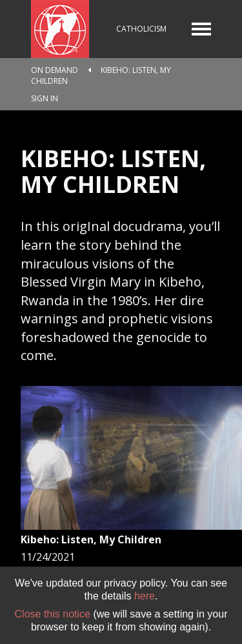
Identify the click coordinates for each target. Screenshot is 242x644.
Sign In (45, 98)
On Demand (55, 70)
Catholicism (141, 29)
